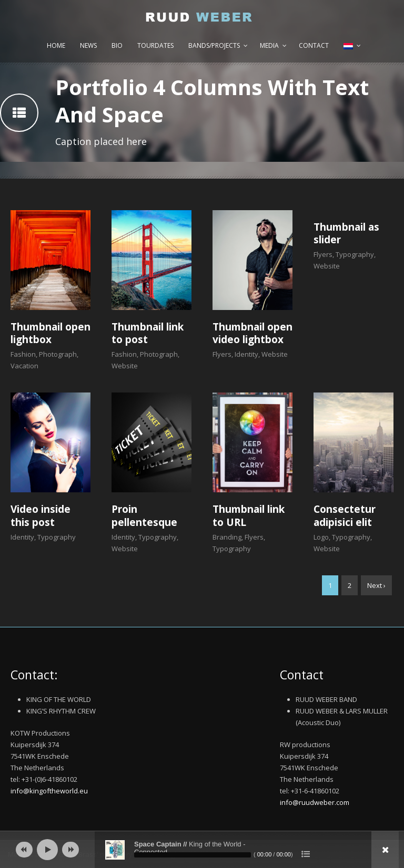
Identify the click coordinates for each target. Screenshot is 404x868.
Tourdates (155, 45)
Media (269, 45)
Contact (314, 45)
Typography (355, 254)
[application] (202, 850)
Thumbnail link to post (148, 333)
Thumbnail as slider (346, 234)
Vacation (24, 366)
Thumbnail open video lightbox (252, 333)
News (88, 45)
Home (56, 45)
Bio (117, 45)
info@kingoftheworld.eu (49, 791)
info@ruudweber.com (315, 802)
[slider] (193, 855)
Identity (246, 354)
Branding (227, 537)
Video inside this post (41, 516)
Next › (376, 585)
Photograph (58, 354)
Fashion (23, 354)
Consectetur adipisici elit (345, 516)
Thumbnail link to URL (249, 516)
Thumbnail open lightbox (50, 333)
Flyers (222, 354)
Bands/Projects (214, 45)
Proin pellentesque (144, 516)
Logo (321, 537)
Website (125, 366)
